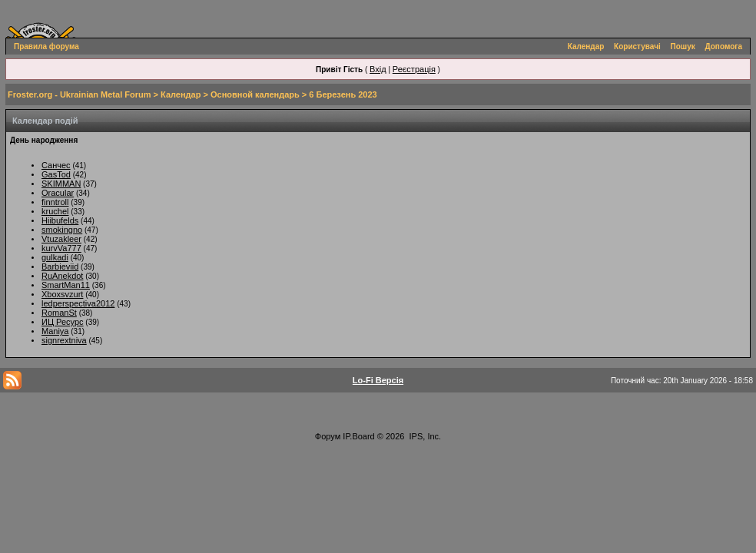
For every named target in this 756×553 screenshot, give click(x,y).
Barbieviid (60, 267)
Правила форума (46, 46)
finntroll (55, 202)
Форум (328, 436)
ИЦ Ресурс (63, 322)
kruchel (55, 211)
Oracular (58, 193)
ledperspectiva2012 (78, 303)
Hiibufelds (60, 220)
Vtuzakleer (61, 239)
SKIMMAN (61, 184)
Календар (586, 46)
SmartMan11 (66, 285)
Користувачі (637, 46)
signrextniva (64, 340)
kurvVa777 (61, 248)
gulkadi (55, 257)
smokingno (62, 230)
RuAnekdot (62, 276)
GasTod (56, 174)
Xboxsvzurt (62, 294)
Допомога (724, 46)
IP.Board (358, 436)
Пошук (683, 46)
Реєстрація (414, 69)
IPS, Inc (424, 436)
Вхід (378, 69)
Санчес (56, 165)
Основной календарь (255, 94)
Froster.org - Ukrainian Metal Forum (79, 94)
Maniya (55, 331)
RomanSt (59, 313)
